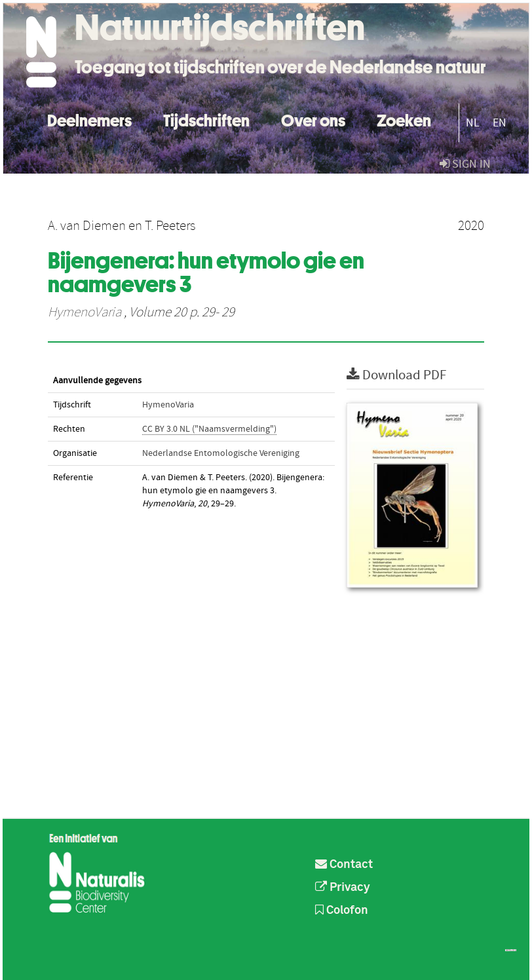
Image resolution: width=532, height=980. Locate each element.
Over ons (313, 119)
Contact (344, 865)
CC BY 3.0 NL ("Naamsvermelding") (209, 429)
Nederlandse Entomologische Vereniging (221, 453)
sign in (465, 164)
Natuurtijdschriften (220, 28)
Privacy (343, 888)
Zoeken (404, 119)
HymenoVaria (85, 312)
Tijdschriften (206, 119)
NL (473, 123)
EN (500, 123)
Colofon (342, 911)
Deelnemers (89, 119)
